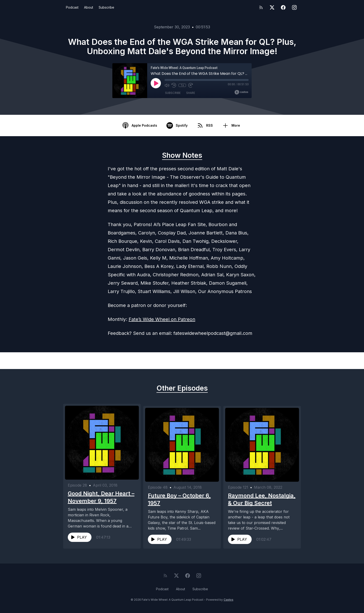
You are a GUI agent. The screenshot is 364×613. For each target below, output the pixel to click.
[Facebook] (283, 7)
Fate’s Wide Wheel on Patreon (162, 319)
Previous (87, 361)
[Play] (156, 83)
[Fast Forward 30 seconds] (191, 85)
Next (280, 361)
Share (191, 93)
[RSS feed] (261, 7)
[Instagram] (294, 7)
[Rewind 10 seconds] (174, 85)
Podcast (72, 7)
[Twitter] (272, 7)
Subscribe (106, 7)
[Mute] (167, 85)
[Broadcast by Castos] (241, 92)
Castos (228, 604)
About (89, 7)
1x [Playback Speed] (182, 85)
